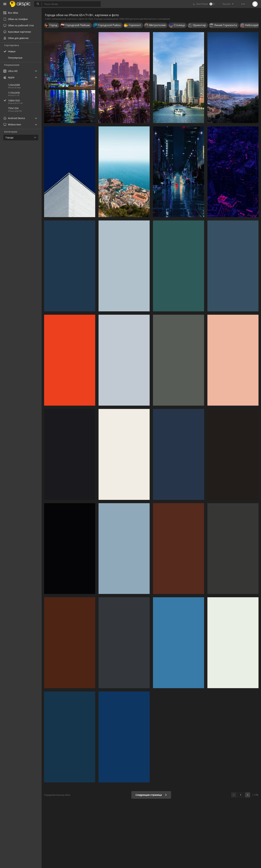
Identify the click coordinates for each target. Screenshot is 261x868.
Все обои (11, 13)
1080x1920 (25, 100)
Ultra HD (10, 71)
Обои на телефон (16, 19)
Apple (9, 77)
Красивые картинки (17, 32)
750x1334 (13, 108)
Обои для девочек (16, 38)
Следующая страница (151, 795)
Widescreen (12, 124)
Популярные (15, 58)
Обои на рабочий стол (19, 25)
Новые (12, 51)
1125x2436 (14, 93)
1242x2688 (14, 85)
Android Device (14, 118)
